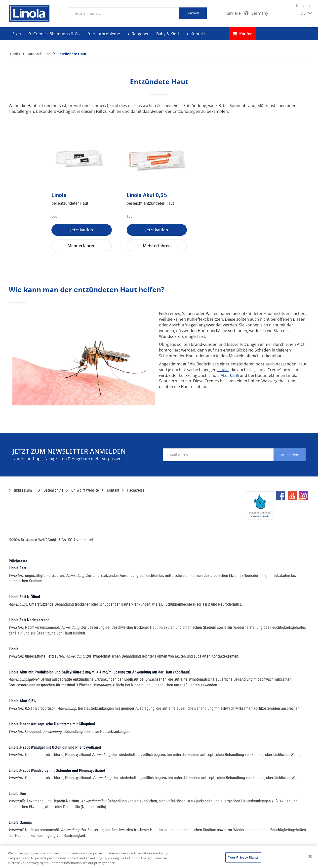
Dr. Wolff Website (82, 490)
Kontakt (196, 34)
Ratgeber (138, 34)
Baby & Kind (168, 34)
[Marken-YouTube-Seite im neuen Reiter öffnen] (303, 5)
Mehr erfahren (121, 246)
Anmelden (285, 455)
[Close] (310, 856)
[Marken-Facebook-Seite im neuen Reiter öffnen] (297, 5)
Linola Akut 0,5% (224, 375)
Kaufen (243, 34)
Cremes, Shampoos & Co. (55, 34)
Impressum (20, 490)
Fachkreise (133, 490)
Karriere (233, 13)
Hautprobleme (104, 34)
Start (17, 34)
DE (306, 13)
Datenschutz (51, 490)
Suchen (193, 13)
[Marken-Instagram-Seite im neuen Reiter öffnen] (310, 5)
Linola (223, 370)
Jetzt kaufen (121, 230)
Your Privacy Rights (243, 857)
